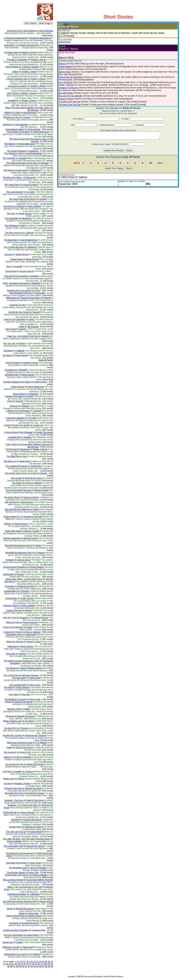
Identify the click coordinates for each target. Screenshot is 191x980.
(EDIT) (66, 24)
